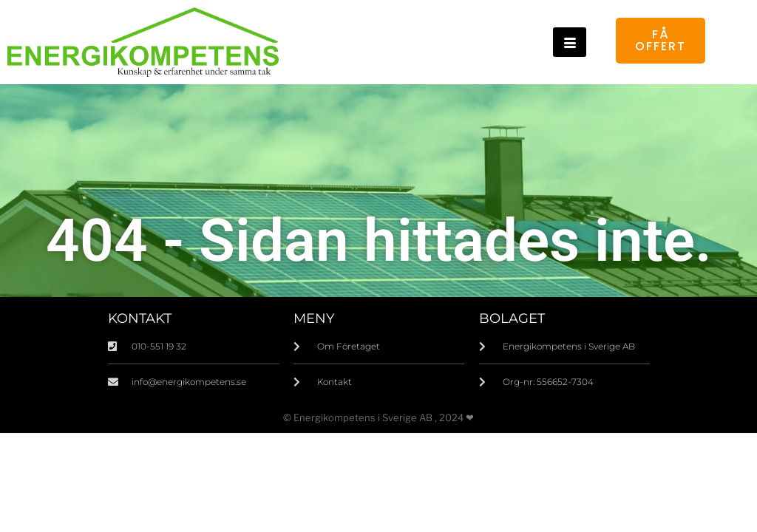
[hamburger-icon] (570, 42)
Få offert (661, 40)
